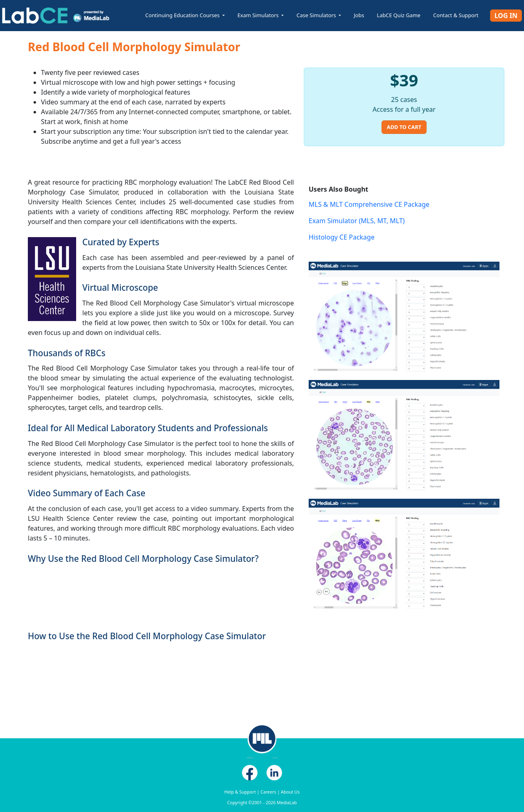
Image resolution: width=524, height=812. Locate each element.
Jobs (359, 15)
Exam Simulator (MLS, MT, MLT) (357, 221)
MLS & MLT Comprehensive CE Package (369, 204)
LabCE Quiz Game (399, 15)
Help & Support (240, 792)
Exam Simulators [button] (259, 15)
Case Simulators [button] (317, 15)
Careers (268, 792)
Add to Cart (404, 127)
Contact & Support (456, 15)
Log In (506, 16)
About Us (290, 792)
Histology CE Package (342, 237)
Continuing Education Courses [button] (183, 15)
